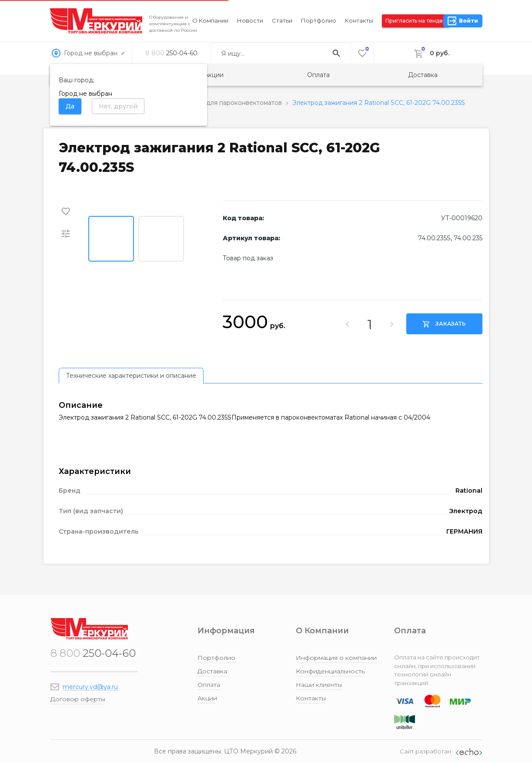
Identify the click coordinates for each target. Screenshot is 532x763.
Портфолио (319, 20)
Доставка (423, 75)
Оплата (318, 75)
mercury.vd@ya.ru (90, 687)
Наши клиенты (319, 685)
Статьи (282, 20)
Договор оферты (78, 699)
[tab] (131, 376)
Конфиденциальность (330, 671)
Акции (214, 75)
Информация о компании (336, 658)
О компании (210, 20)
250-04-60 (171, 53)
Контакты (359, 20)
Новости (250, 20)
